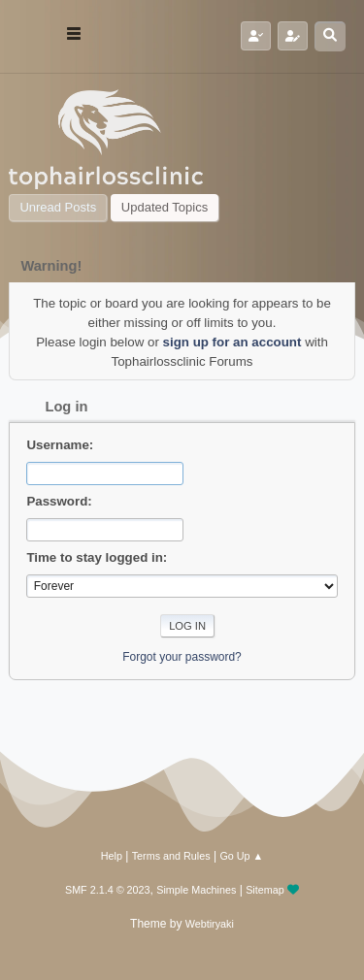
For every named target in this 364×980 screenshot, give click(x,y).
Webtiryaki (210, 924)
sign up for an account (232, 342)
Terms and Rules (171, 856)
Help (112, 856)
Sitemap (265, 890)
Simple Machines (196, 890)
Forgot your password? (182, 657)
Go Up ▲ (241, 856)
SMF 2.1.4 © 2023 (108, 890)
